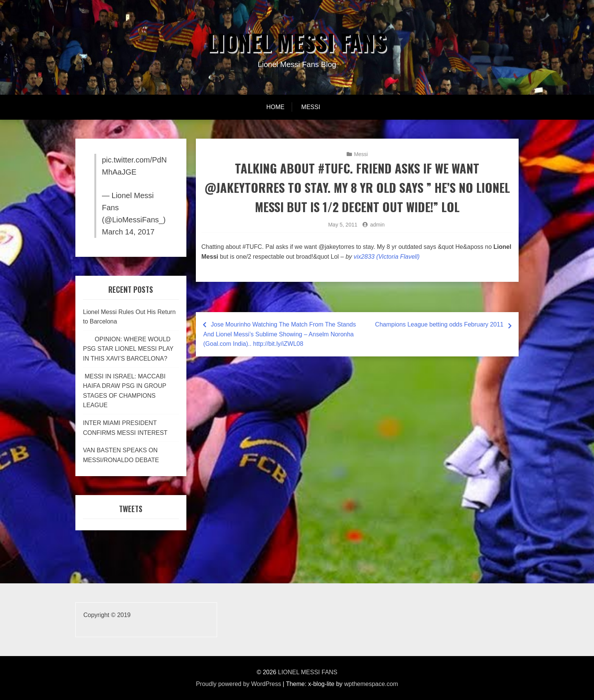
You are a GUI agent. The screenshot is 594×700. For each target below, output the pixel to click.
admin (377, 225)
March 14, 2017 (128, 232)
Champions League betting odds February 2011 (439, 324)
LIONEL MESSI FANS (297, 41)
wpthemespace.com (371, 684)
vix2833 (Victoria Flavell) (387, 257)
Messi (311, 107)
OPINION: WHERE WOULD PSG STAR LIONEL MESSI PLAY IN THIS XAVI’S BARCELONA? (128, 349)
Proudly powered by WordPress (238, 684)
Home (275, 107)
